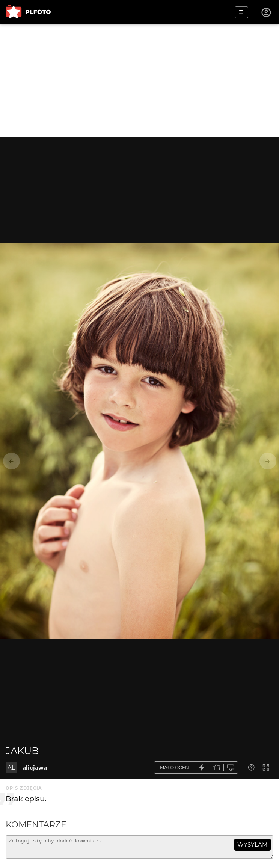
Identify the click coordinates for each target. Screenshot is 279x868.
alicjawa (35, 768)
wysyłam (252, 845)
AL (11, 768)
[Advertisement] (139, 81)
